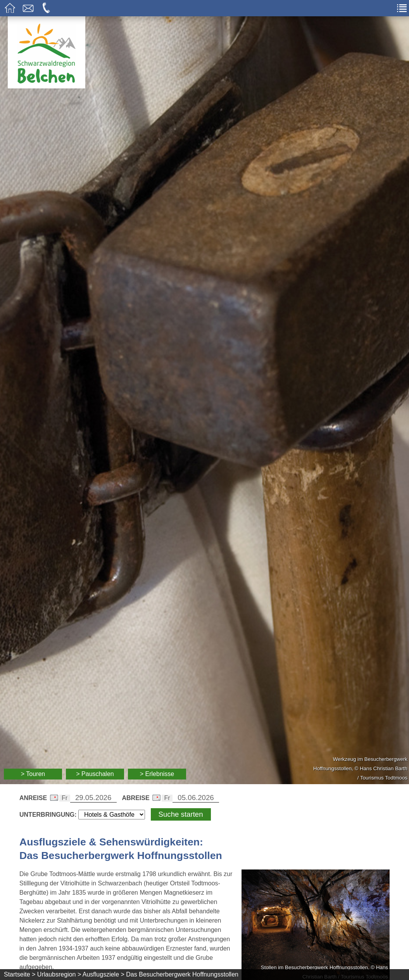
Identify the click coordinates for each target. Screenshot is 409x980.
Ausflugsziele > (104, 974)
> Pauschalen (95, 774)
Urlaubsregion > (59, 974)
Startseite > (20, 974)
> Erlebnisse (157, 774)
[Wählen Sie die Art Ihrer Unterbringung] (112, 815)
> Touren (33, 774)
